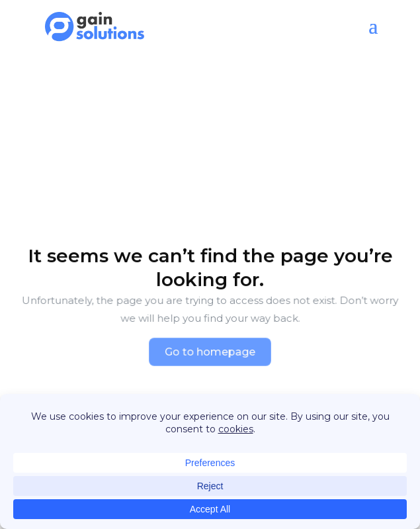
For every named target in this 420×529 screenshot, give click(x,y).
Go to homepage (210, 352)
